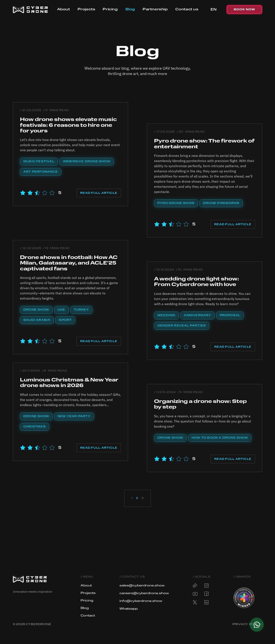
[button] (214, 10)
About (64, 10)
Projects (86, 10)
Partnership (155, 10)
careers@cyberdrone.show (145, 593)
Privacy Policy (247, 624)
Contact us (187, 10)
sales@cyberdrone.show (142, 586)
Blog (130, 10)
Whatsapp (129, 609)
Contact (88, 616)
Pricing (110, 10)
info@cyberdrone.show (141, 601)
